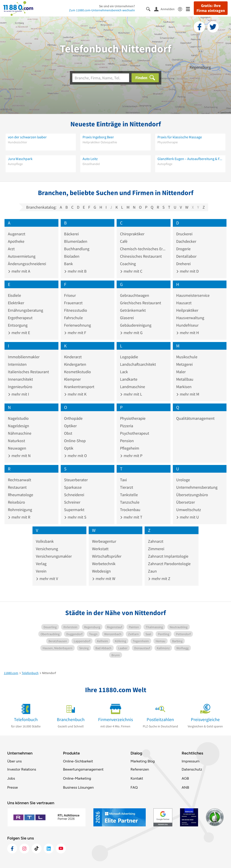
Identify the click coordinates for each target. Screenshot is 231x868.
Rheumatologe (21, 495)
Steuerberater (76, 480)
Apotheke (16, 241)
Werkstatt (100, 549)
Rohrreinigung (20, 510)
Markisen (184, 387)
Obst (68, 433)
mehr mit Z (159, 579)
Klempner (72, 379)
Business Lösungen (78, 787)
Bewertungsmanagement (83, 769)
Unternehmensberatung (197, 487)
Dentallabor (186, 256)
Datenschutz (192, 769)
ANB (185, 787)
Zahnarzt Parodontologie (169, 564)
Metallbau (185, 379)
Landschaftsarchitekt (138, 364)
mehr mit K (75, 394)
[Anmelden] (166, 9)
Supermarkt (74, 510)
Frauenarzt (73, 303)
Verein (41, 571)
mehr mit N (19, 456)
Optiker (70, 426)
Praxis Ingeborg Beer (98, 137)
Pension (127, 441)
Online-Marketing (77, 778)
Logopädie (129, 357)
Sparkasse (73, 487)
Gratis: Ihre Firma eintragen (211, 8)
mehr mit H (188, 333)
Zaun (152, 571)
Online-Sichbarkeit (78, 761)
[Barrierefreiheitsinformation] (182, 9)
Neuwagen (17, 448)
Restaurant (17, 487)
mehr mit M (188, 394)
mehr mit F (75, 333)
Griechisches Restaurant (141, 303)
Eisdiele (14, 295)
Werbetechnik (104, 564)
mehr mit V (47, 579)
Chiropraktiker (132, 234)
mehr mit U (188, 517)
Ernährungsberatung (25, 310)
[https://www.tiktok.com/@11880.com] (37, 849)
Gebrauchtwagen (135, 295)
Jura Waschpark (20, 159)
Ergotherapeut (20, 318)
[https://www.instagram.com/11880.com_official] (24, 849)
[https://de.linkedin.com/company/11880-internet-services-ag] (49, 849)
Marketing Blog (142, 761)
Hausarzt (184, 303)
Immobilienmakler (24, 357)
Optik (69, 448)
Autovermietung (22, 256)
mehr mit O (75, 456)
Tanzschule (130, 502)
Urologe (183, 480)
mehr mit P (131, 456)
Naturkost (16, 441)
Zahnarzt (156, 541)
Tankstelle (129, 495)
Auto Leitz (90, 159)
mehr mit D (187, 271)
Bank (68, 264)
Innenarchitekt (20, 379)
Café (124, 241)
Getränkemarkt (133, 310)
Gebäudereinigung (136, 325)
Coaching (128, 264)
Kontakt (137, 778)
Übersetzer (186, 502)
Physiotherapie (133, 418)
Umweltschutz (189, 510)
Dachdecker (186, 241)
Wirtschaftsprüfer (107, 556)
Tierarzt (127, 487)
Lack (124, 372)
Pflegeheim (130, 448)
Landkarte (129, 379)
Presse (13, 787)
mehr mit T (131, 517)
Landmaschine (133, 387)
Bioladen (72, 256)
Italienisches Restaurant (28, 372)
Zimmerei (156, 549)
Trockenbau (130, 510)
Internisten (17, 364)
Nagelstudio (18, 418)
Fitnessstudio (76, 310)
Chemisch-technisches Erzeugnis (144, 249)
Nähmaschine (20, 433)
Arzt (11, 249)
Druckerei (184, 234)
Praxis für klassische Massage (180, 137)
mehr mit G (131, 333)
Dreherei (183, 264)
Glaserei (127, 318)
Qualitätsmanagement (195, 418)
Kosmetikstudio (77, 372)
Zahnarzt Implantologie (168, 556)
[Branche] (101, 78)
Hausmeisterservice (193, 295)
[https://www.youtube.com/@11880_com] (61, 849)
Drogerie (183, 249)
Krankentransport (79, 387)
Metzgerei (184, 364)
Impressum (191, 761)
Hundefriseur (187, 325)
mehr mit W (104, 579)
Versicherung (47, 549)
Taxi (123, 480)
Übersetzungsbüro (192, 495)
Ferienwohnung (77, 325)
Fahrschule (73, 318)
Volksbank (45, 541)
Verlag (41, 564)
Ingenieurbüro (20, 387)
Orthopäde (73, 418)
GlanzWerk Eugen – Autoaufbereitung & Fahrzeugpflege (190, 159)
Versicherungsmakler (54, 556)
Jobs (11, 778)
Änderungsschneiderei (27, 264)
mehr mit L (131, 394)
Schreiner (72, 502)
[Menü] (190, 9)
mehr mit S (75, 517)
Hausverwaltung (190, 318)
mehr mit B (75, 271)
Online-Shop (75, 441)
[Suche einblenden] (150, 9)
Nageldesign (18, 426)
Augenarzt (17, 234)
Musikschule (187, 357)
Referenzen (140, 769)
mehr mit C (131, 271)
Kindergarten (75, 364)
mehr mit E (19, 333)
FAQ (134, 787)
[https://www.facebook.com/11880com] (12, 849)
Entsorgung (18, 325)
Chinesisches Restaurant (141, 256)
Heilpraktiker (187, 310)
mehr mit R (19, 517)
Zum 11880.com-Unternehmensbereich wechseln (102, 10)
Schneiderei (74, 495)
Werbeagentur (104, 541)
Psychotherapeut (135, 433)
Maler (181, 372)
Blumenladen (76, 241)
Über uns (14, 761)
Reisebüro (16, 502)
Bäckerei (71, 234)
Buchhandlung (77, 249)
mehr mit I (18, 394)
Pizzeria (127, 426)
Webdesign (101, 571)
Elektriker (16, 303)
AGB (185, 778)
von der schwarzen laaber (27, 137)
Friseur (70, 295)
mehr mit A (19, 271)
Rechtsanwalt (20, 480)
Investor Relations (22, 769)
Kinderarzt (73, 357)
